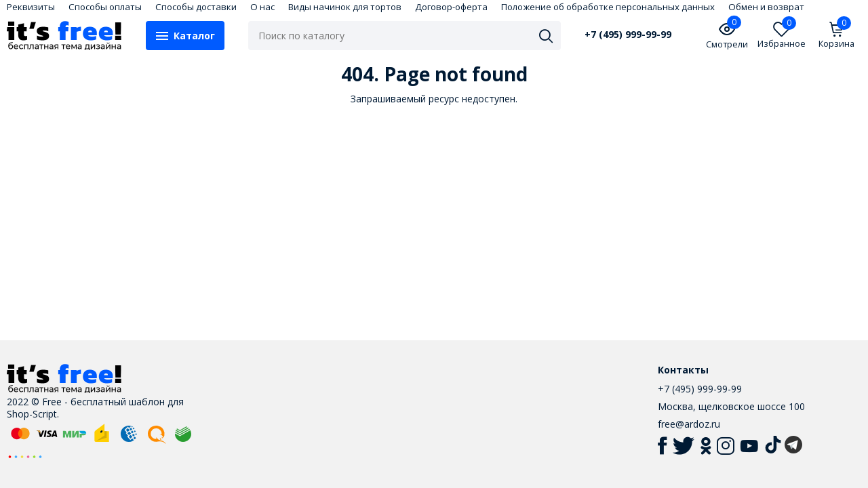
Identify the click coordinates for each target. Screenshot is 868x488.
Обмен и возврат (766, 7)
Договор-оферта (451, 7)
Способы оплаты (105, 7)
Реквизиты (31, 7)
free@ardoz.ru (689, 424)
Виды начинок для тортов (345, 7)
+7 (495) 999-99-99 (628, 35)
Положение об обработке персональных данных (608, 7)
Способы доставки (196, 7)
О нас (262, 7)
